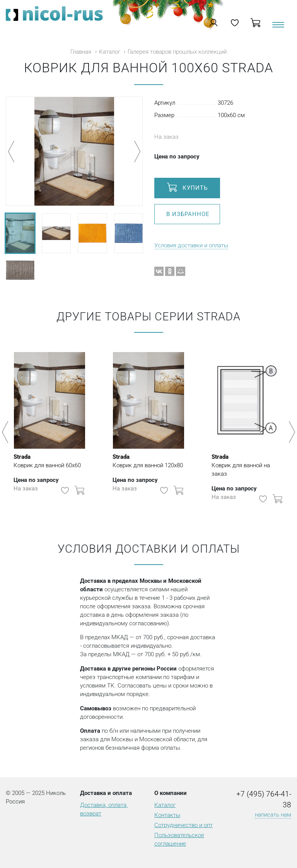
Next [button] (291, 432)
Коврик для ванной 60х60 (47, 461)
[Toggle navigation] (278, 28)
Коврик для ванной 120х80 (148, 461)
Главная (81, 52)
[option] (49, 428)
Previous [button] (6, 432)
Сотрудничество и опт (183, 825)
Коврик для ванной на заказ (247, 465)
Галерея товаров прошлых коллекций (177, 52)
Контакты (167, 815)
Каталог (110, 52)
